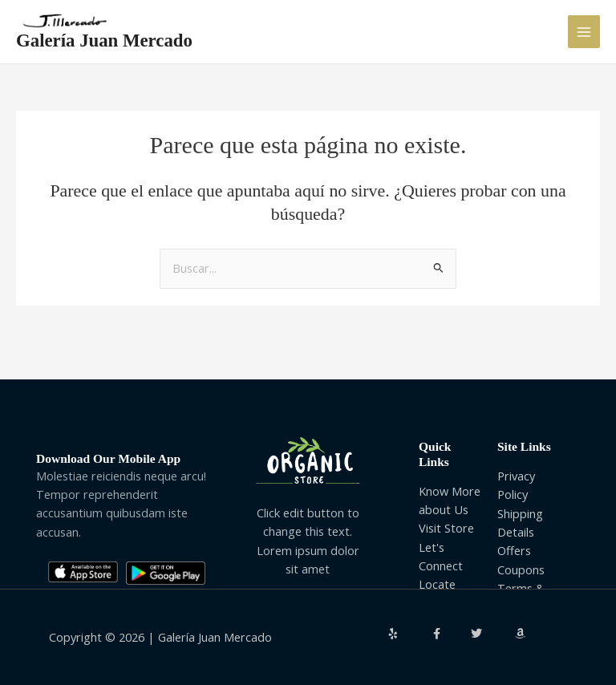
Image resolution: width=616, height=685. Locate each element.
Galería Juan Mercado (104, 41)
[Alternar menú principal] (584, 31)
